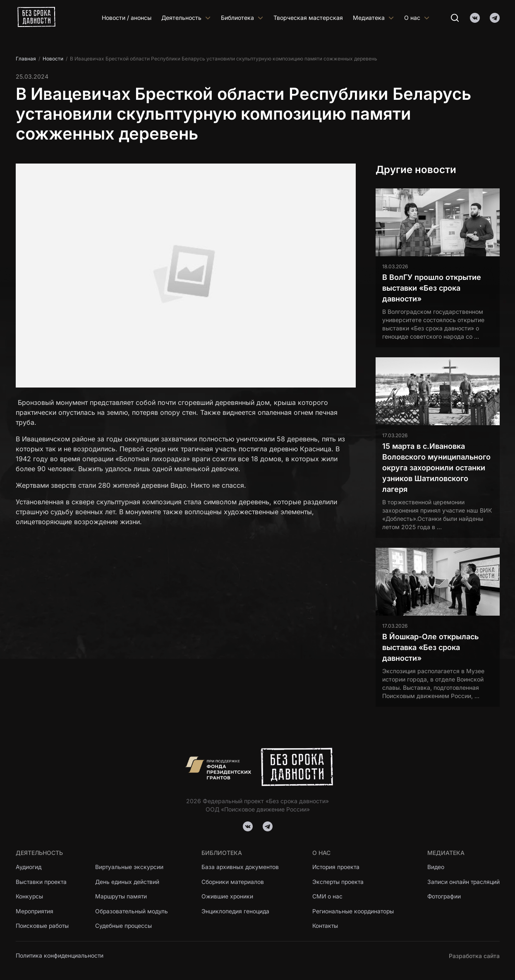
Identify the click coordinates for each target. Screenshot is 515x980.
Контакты (325, 926)
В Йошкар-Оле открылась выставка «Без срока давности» (430, 647)
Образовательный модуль (133, 911)
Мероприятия (35, 911)
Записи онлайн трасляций (463, 882)
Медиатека (374, 18)
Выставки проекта (42, 882)
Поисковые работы (43, 926)
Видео (435, 867)
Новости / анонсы (127, 18)
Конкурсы (30, 897)
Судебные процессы (125, 926)
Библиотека (242, 18)
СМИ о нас (327, 897)
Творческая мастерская (308, 18)
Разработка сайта (474, 956)
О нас (417, 18)
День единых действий (129, 882)
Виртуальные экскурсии (131, 867)
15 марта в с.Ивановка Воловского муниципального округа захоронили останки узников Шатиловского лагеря (436, 468)
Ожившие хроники (228, 897)
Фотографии (444, 897)
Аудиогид (29, 867)
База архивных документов (241, 867)
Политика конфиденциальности (60, 956)
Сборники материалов (234, 882)
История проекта (337, 867)
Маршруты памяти (123, 897)
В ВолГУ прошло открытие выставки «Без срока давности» (432, 288)
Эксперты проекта (338, 882)
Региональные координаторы (353, 911)
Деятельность (186, 18)
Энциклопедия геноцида (236, 911)
